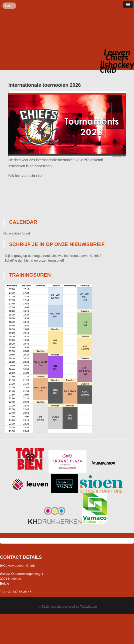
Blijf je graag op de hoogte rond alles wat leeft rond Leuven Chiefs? (53, 256)
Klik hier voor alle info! (25, 176)
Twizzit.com (89, 607)
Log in (9, 6)
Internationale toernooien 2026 (44, 85)
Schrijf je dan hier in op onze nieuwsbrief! (34, 260)
